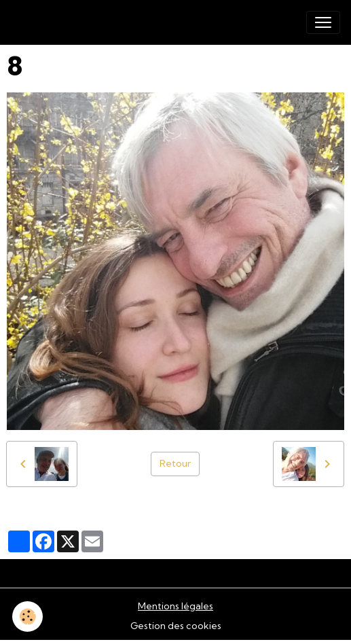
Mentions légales (175, 606)
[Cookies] (27, 616)
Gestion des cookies (176, 626)
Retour (175, 463)
